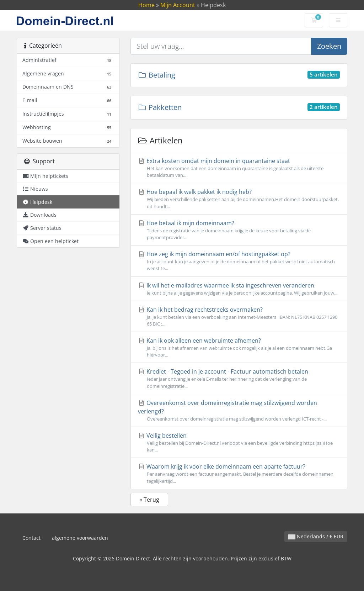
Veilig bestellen (239, 442)
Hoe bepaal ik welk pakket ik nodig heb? (239, 199)
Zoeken (329, 46)
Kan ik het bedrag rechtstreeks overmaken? (239, 316)
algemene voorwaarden (80, 538)
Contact (31, 538)
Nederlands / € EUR (316, 536)
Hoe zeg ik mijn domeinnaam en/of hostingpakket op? (239, 261)
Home (146, 5)
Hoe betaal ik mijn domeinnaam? (239, 230)
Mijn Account (178, 5)
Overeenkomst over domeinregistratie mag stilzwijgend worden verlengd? (239, 411)
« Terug (149, 500)
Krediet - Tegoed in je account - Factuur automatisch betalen (239, 378)
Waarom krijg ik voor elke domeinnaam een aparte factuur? (239, 473)
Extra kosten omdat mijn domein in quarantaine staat (239, 168)
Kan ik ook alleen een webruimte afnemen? (239, 347)
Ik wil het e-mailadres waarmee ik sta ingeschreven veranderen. (239, 289)
